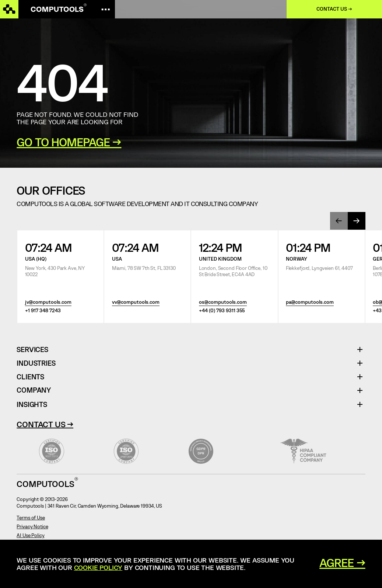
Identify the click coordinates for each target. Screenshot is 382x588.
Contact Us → (45, 424)
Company (34, 390)
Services (35, 350)
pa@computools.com (310, 302)
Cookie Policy (98, 567)
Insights (32, 404)
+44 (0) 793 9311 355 (222, 310)
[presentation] (339, 221)
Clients (30, 377)
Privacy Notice (32, 526)
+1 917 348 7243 (43, 310)
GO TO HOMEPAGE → (69, 142)
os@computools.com (223, 302)
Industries (36, 363)
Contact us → (334, 9)
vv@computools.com (136, 302)
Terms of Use (31, 518)
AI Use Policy (30, 535)
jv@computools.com (48, 302)
